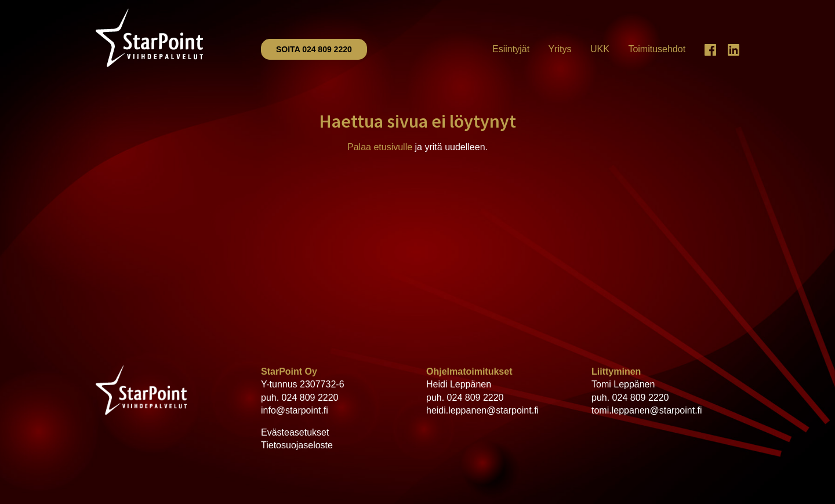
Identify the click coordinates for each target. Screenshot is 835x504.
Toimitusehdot (657, 49)
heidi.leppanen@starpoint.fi (482, 410)
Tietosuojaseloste (297, 445)
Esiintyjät (511, 49)
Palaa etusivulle (380, 147)
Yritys (560, 49)
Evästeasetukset (295, 432)
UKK (600, 49)
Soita (314, 49)
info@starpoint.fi (295, 410)
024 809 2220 (310, 398)
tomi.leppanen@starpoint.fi (647, 410)
